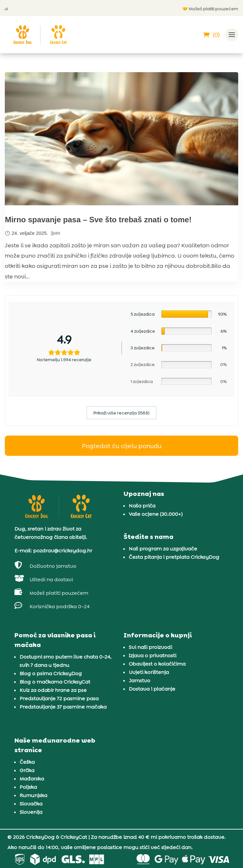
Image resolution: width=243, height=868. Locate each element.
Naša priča (142, 506)
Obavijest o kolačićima (157, 664)
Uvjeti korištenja (149, 672)
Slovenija (31, 812)
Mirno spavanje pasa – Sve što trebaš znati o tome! (98, 220)
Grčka (27, 770)
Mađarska (32, 779)
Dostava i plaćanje (152, 689)
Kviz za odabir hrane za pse (53, 690)
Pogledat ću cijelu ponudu (122, 446)
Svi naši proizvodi (150, 647)
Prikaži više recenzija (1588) (121, 413)
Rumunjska (33, 795)
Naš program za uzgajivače (163, 549)
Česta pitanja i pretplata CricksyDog (174, 557)
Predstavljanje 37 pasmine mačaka (63, 707)
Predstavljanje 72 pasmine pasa (59, 698)
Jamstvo (139, 681)
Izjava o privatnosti (152, 655)
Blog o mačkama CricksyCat (55, 682)
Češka (27, 762)
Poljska (28, 787)
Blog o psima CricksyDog (51, 673)
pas (56, 233)
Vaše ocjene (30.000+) (156, 514)
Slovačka (31, 804)
